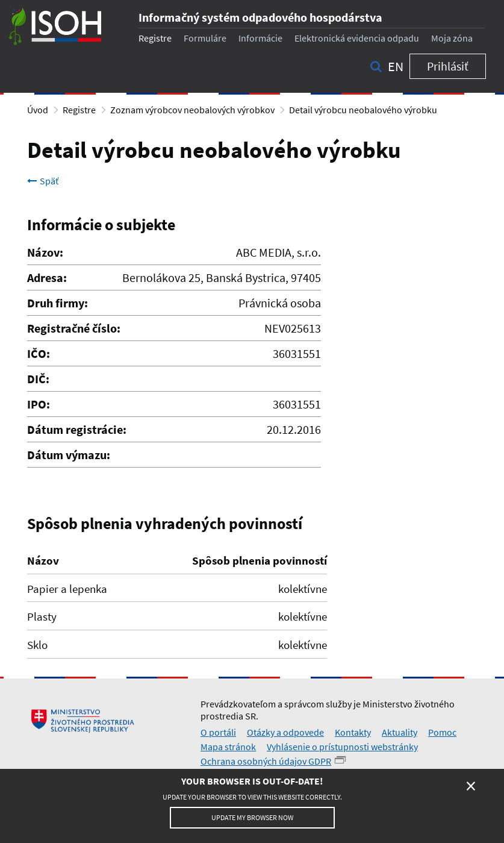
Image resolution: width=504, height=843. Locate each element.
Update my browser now (252, 817)
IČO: (39, 353)
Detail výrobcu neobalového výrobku (363, 110)
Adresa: (47, 277)
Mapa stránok (228, 747)
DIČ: (38, 379)
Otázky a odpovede (285, 732)
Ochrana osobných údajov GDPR (266, 761)
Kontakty (353, 732)
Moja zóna (452, 38)
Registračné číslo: (74, 328)
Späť (43, 181)
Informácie (260, 38)
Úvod (38, 110)
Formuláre (205, 38)
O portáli (218, 732)
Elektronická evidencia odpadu (357, 38)
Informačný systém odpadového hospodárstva (260, 17)
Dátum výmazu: (69, 455)
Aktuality (400, 732)
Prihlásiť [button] (448, 66)
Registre (155, 38)
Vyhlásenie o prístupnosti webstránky (342, 747)
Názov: (45, 252)
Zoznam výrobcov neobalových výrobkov (192, 110)
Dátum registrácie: (77, 429)
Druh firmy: (58, 303)
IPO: (39, 404)
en (396, 66)
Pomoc (442, 732)
